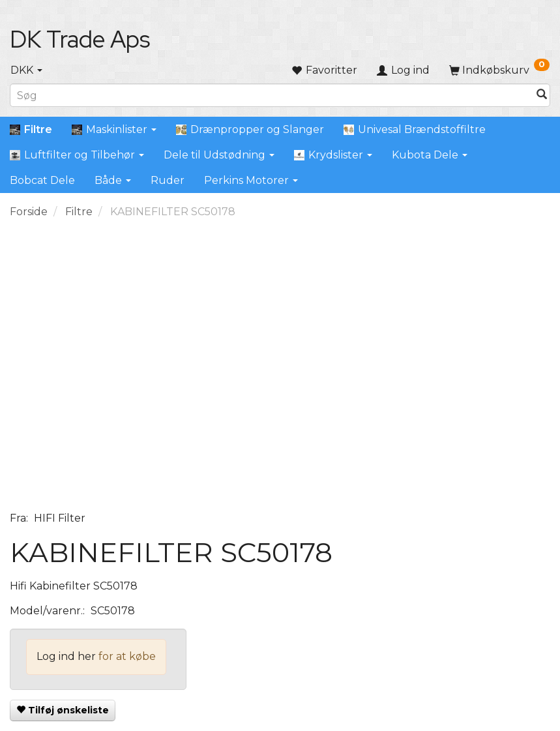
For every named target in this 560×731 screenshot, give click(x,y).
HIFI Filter (60, 518)
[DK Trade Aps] (80, 39)
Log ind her (66, 656)
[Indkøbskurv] (499, 70)
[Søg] (542, 96)
